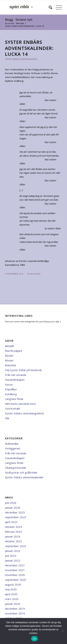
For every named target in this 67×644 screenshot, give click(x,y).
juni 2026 (11, 503)
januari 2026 (13, 508)
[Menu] (57, 7)
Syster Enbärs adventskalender (21, 59)
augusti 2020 (13, 584)
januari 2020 (13, 604)
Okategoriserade (16, 468)
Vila (7, 418)
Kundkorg (11, 394)
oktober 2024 (13, 527)
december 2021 (15, 565)
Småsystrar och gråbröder (21, 472)
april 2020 (11, 594)
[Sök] (49, 7)
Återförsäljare (14, 351)
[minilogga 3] (28, 7)
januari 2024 (13, 536)
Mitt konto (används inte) (20, 404)
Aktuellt (10, 346)
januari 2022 (13, 560)
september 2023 (16, 546)
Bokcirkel (10, 365)
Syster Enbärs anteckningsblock (24, 413)
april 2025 (11, 522)
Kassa (9, 384)
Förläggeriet (13, 448)
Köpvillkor (11, 389)
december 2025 (15, 512)
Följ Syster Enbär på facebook (23, 370)
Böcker (9, 356)
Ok (34, 639)
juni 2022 (11, 556)
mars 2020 (12, 599)
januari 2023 (13, 551)
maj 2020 (11, 589)
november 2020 (15, 575)
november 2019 (15, 613)
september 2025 (16, 517)
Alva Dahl (36, 274)
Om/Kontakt (13, 408)
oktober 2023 (13, 541)
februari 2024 (13, 532)
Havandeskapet (15, 380)
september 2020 (16, 580)
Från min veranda (16, 375)
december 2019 (15, 609)
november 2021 (15, 570)
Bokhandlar (12, 444)
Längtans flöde (14, 399)
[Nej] (63, 631)
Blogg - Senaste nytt (19, 20)
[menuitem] (49, 7)
